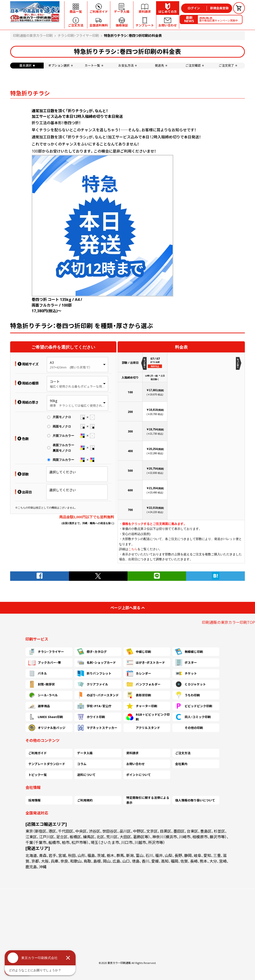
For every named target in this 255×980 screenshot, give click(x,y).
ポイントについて (139, 775)
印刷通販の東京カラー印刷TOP (228, 622)
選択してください (63, 472)
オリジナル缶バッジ (47, 728)
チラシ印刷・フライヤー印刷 (78, 36)
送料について (86, 775)
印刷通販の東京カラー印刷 (33, 36)
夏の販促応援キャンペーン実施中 (218, 19)
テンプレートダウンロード (47, 764)
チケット (186, 673)
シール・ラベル (43, 695)
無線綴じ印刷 (189, 652)
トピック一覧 (38, 775)
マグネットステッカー (97, 728)
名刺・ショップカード (97, 663)
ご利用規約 (85, 800)
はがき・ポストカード (146, 663)
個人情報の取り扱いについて (195, 800)
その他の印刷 (189, 728)
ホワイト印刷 (91, 717)
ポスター (186, 663)
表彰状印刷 (139, 695)
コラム (82, 764)
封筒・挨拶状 (42, 684)
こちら (133, 549)
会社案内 (181, 764)
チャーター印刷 (142, 706)
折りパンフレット (94, 673)
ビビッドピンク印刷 (194, 706)
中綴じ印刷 (139, 652)
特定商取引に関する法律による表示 (148, 800)
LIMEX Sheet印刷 (46, 717)
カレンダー (139, 673)
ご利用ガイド (38, 753)
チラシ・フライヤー (46, 652)
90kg (53, 401)
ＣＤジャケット (191, 684)
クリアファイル (93, 684)
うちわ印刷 (188, 695)
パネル (38, 673)
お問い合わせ (136, 764)
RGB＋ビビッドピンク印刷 (148, 717)
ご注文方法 (183, 753)
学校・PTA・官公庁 (94, 706)
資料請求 (132, 753)
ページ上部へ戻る (127, 608)
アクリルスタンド (143, 728)
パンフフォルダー (143, 684)
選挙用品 (39, 706)
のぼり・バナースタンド (98, 695)
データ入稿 (85, 753)
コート (55, 382)
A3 (52, 362)
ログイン (194, 8)
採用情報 (34, 800)
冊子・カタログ (92, 652)
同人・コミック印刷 (193, 717)
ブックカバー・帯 (45, 663)
